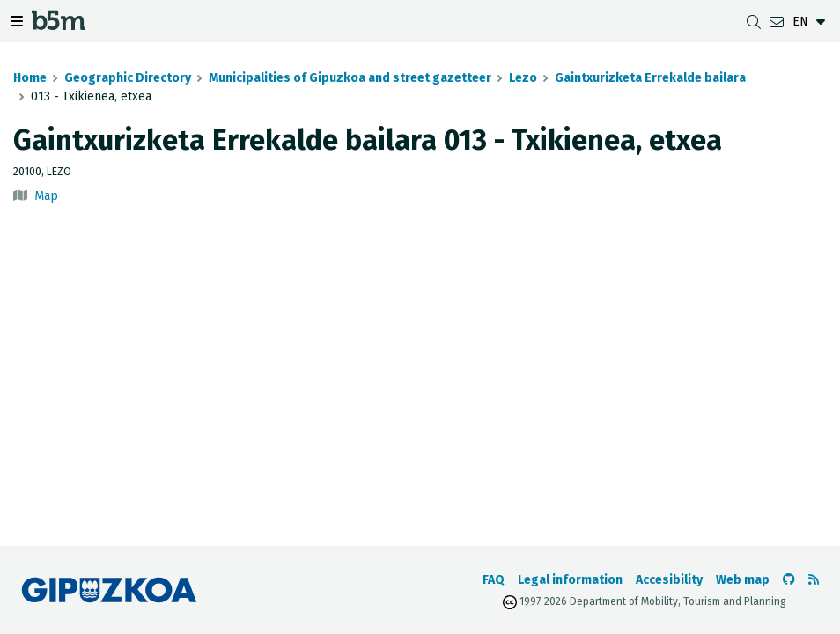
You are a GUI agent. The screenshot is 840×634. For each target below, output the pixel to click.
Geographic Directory (128, 78)
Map (46, 196)
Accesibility (669, 580)
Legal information (570, 580)
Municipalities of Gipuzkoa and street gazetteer (350, 78)
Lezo (523, 78)
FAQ (494, 580)
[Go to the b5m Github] (789, 580)
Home (30, 78)
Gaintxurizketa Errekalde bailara (650, 78)
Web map (743, 580)
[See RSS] (814, 580)
